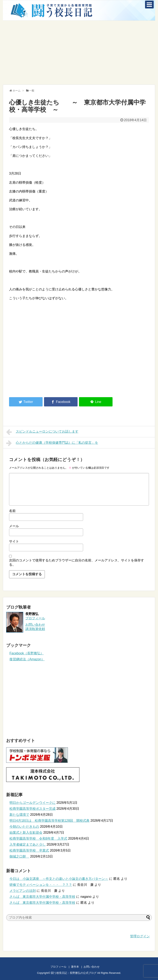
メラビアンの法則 (23, 891)
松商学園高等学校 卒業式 (29, 850)
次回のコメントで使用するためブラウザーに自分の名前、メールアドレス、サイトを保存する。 (77, 562)
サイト (14, 541)
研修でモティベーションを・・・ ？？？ (41, 885)
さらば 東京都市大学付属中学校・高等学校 (42, 897)
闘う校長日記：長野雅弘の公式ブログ (74, 973)
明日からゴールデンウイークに (33, 803)
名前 (12, 511)
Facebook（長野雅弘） (27, 653)
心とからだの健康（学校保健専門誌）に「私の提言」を (52, 443)
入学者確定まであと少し (28, 844)
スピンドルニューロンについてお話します (42, 432)
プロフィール (35, 618)
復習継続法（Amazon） (27, 659)
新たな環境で (19, 815)
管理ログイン (140, 936)
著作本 (75, 967)
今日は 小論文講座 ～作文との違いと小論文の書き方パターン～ (59, 879)
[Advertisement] (79, 53)
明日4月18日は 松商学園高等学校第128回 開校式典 (49, 821)
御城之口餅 (19, 856)
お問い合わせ (96, 967)
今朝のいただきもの (24, 827)
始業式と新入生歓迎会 (26, 833)
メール (14, 526)
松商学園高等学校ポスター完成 (33, 809)
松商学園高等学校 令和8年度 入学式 (38, 839)
